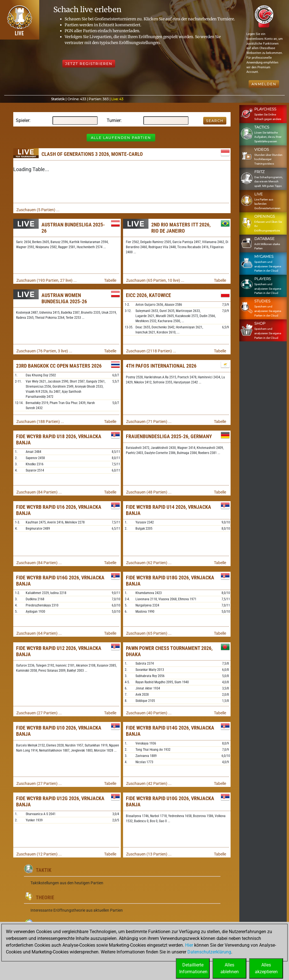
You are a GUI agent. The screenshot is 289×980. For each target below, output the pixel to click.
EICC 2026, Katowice (148, 295)
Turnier (114, 120)
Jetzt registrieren (89, 64)
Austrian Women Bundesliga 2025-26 (64, 298)
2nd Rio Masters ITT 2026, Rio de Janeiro (181, 228)
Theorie (45, 897)
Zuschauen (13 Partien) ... (149, 854)
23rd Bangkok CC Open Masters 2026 (59, 366)
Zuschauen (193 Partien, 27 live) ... (47, 280)
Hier (189, 945)
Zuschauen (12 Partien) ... (39, 854)
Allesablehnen (230, 968)
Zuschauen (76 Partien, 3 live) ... (44, 351)
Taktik (44, 870)
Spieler (23, 120)
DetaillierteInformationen (193, 968)
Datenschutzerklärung (209, 952)
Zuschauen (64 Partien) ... (39, 633)
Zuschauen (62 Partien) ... (149, 563)
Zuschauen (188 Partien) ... (40, 422)
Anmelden (264, 84)
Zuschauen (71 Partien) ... (149, 422)
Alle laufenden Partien (121, 138)
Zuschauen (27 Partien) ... (39, 713)
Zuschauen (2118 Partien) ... (151, 351)
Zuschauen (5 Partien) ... (38, 210)
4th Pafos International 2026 (161, 366)
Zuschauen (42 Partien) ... (149, 783)
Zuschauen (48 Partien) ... (149, 492)
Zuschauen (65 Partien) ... (149, 633)
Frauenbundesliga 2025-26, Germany (169, 436)
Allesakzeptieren (266, 968)
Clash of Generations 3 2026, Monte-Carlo (92, 154)
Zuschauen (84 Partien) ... (39, 492)
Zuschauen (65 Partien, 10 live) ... (155, 280)
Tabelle (110, 280)
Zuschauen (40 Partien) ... (149, 713)
